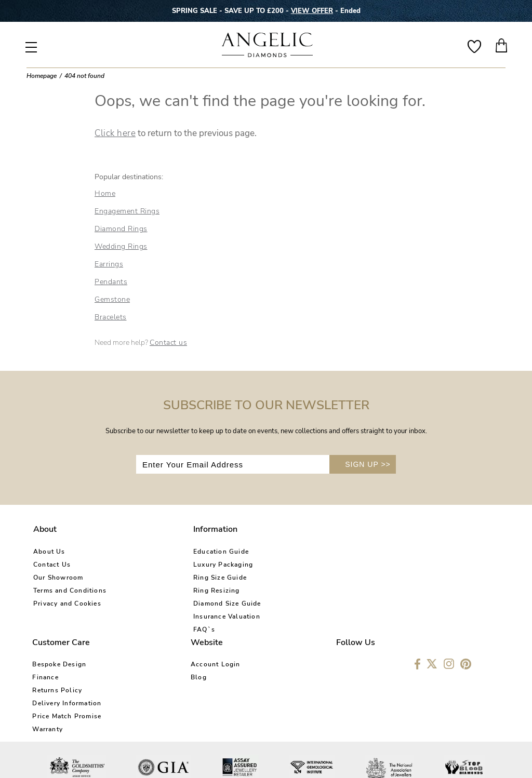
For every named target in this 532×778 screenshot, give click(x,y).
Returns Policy (262, 578)
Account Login (364, 552)
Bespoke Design (264, 552)
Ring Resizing (161, 591)
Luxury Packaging (167, 565)
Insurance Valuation (171, 616)
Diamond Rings (121, 229)
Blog (347, 565)
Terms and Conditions (70, 591)
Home (105, 193)
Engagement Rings (127, 211)
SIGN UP (368, 464)
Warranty (252, 616)
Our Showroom (58, 578)
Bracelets (111, 317)
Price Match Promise (271, 603)
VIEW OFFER (312, 11)
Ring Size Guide (164, 578)
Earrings (109, 264)
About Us (49, 552)
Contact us (168, 343)
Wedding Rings (121, 246)
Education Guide (165, 552)
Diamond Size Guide (171, 603)
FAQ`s (148, 629)
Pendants (111, 282)
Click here (115, 133)
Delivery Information (271, 591)
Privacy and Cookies (67, 603)
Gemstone (112, 299)
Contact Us (52, 565)
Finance (250, 565)
